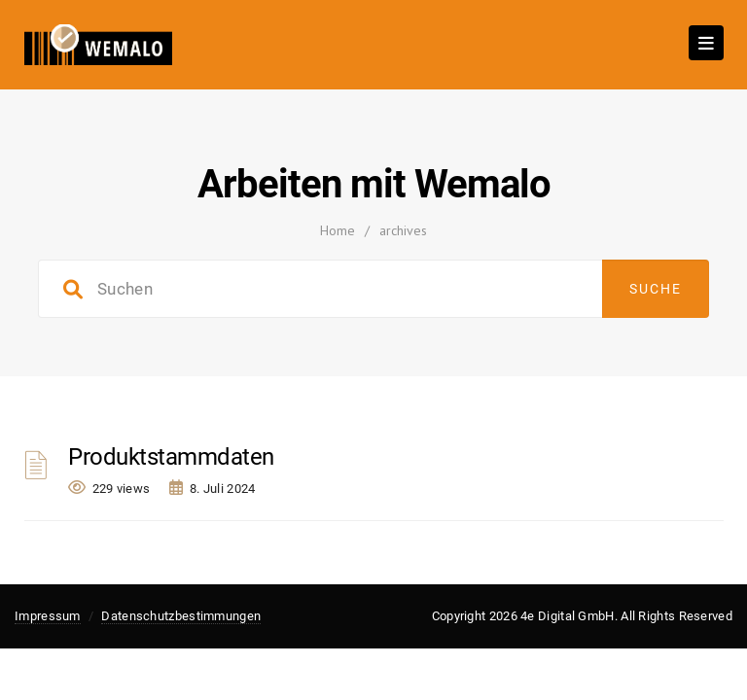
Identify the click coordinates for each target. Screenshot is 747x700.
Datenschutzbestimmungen (181, 616)
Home (338, 230)
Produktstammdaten (171, 457)
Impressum (48, 616)
